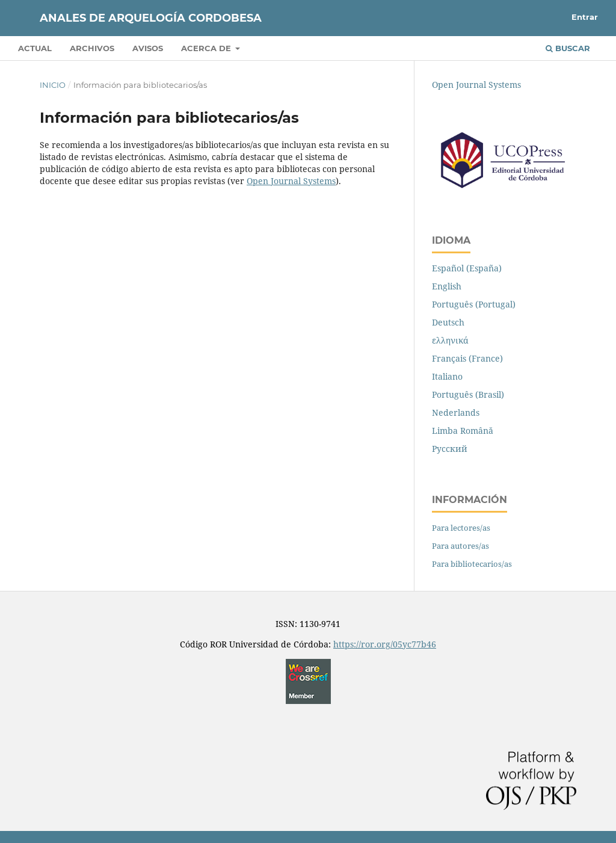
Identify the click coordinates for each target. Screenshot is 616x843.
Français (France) (467, 358)
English (447, 286)
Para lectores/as (461, 528)
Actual (35, 48)
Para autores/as (460, 546)
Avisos (148, 48)
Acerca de (207, 48)
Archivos (92, 48)
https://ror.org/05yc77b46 (385, 644)
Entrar (585, 17)
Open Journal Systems (291, 181)
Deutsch (448, 322)
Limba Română (463, 431)
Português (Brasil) (468, 394)
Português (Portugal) (474, 304)
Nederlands (456, 412)
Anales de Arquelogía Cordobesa (151, 18)
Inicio (53, 85)
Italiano (447, 376)
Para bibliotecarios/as (472, 564)
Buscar (568, 48)
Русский (450, 449)
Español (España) (467, 268)
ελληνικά (450, 340)
